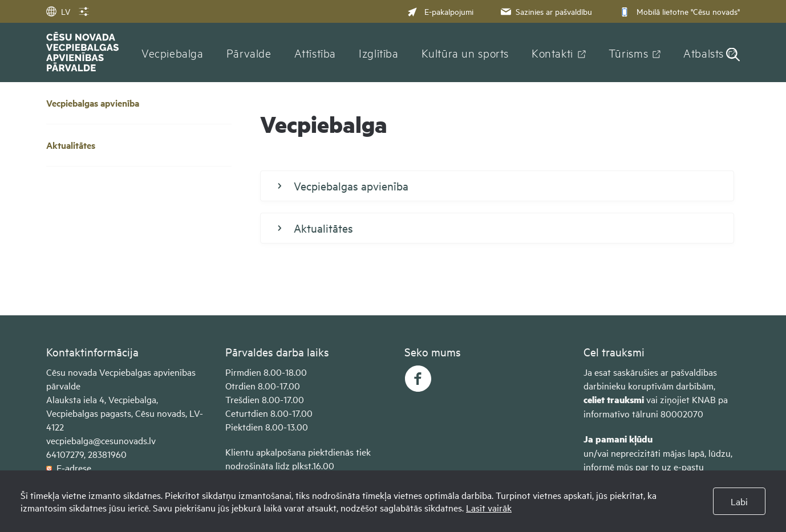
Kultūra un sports (465, 52)
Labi (739, 501)
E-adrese (69, 468)
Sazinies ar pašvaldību (545, 11)
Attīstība (315, 52)
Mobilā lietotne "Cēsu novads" (678, 11)
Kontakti (552, 52)
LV (58, 11)
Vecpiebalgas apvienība (93, 103)
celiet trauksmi (614, 399)
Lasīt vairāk (489, 507)
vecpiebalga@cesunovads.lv (101, 440)
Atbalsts (704, 52)
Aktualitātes (71, 145)
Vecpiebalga (173, 52)
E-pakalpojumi (440, 11)
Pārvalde (249, 52)
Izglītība (379, 52)
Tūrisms (628, 52)
